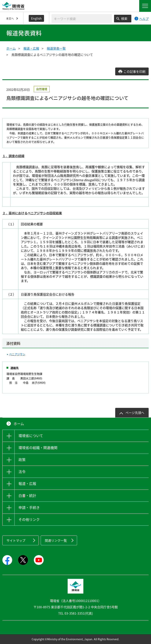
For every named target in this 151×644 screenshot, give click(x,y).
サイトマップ (16, 540)
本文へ (10, 18)
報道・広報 (31, 48)
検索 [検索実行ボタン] (124, 18)
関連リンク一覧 (56, 540)
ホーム (11, 48)
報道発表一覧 (56, 48)
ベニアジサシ (17, 354)
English (36, 18)
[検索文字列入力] (82, 19)
